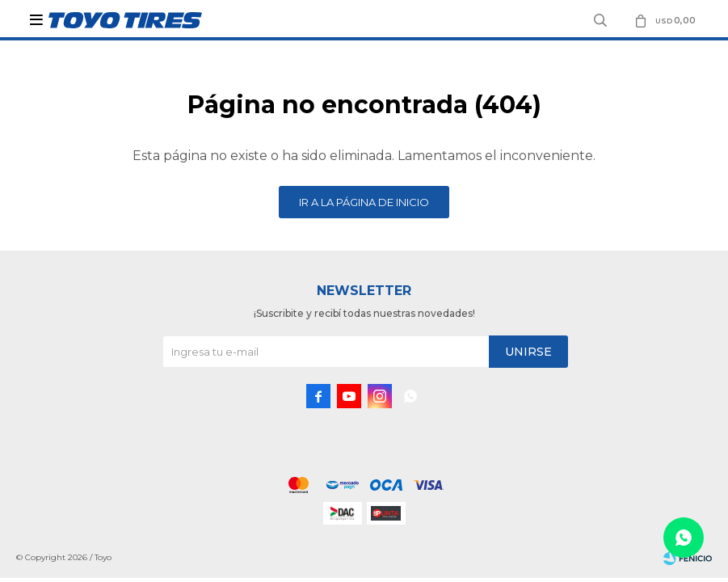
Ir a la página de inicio (364, 202)
